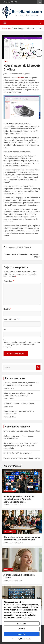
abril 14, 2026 (8, 505)
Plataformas (10, 491)
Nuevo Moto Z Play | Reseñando (16, 443)
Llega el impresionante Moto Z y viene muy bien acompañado (20, 446)
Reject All (22, 629)
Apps (6, 62)
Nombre (7, 309)
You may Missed (12, 466)
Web (5, 330)
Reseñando (19, 505)
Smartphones (10, 531)
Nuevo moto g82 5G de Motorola (19, 247)
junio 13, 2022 (9, 74)
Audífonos (8, 569)
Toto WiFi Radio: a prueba (22, 453)
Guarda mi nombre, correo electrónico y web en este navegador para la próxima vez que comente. (22, 345)
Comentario (9, 281)
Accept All (22, 634)
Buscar (38, 367)
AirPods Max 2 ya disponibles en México (19, 404)
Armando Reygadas (23, 74)
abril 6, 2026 (8, 581)
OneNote (21, 78)
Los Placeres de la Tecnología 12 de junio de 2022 (21, 256)
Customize (22, 624)
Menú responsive (40, 2)
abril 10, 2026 (8, 543)
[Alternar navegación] (5, 23)
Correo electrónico (11, 319)
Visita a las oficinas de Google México (25, 431)
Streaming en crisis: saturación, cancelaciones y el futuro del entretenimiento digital (19, 499)
